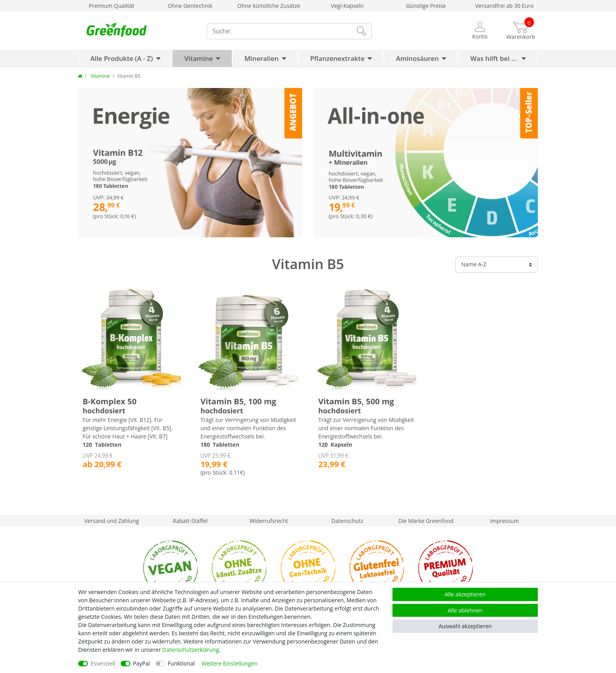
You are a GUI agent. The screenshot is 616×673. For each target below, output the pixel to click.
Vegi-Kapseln (347, 6)
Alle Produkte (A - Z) (122, 58)
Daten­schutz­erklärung (191, 650)
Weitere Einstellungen (229, 663)
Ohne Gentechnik (190, 6)
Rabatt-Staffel (190, 521)
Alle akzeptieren (465, 594)
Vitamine (199, 58)
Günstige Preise (426, 6)
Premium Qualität (112, 6)
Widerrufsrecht (269, 521)
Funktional (181, 663)
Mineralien (261, 58)
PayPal (142, 663)
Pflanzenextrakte (337, 58)
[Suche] (361, 31)
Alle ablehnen (465, 610)
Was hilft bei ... (494, 58)
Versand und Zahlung (111, 521)
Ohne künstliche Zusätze (269, 6)
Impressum (504, 521)
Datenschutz (347, 521)
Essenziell (103, 663)
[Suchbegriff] (278, 31)
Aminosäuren (417, 58)
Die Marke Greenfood (426, 521)
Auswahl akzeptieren (465, 626)
